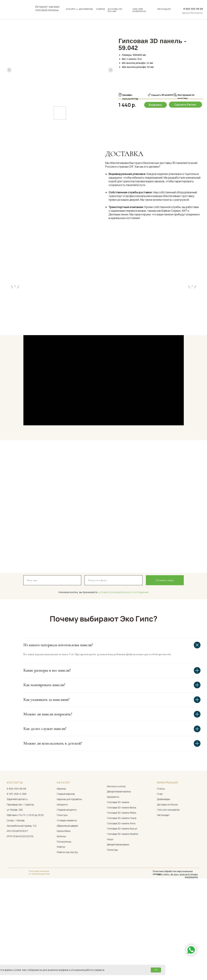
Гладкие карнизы (66, 886)
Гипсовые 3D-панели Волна (122, 899)
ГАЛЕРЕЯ (100, 9)
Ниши (110, 931)
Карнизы (61, 880)
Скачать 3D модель (162, 95)
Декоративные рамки (118, 936)
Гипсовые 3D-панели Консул (122, 920)
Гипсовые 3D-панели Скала (122, 910)
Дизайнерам (164, 891)
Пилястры (112, 941)
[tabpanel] (103, 190)
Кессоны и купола (116, 878)
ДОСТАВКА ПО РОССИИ (115, 10)
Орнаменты (113, 889)
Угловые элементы (67, 912)
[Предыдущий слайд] (15, 331)
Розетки (61, 939)
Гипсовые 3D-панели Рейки (122, 905)
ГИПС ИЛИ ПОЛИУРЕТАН (139, 10)
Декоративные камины (119, 883)
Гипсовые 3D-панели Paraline (122, 926)
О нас (160, 886)
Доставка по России (167, 896)
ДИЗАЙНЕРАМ (86, 9)
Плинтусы (62, 907)
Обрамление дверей (67, 917)
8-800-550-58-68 (193, 9)
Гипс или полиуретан (168, 902)
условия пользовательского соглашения (123, 684)
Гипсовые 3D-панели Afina (121, 915)
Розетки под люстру (67, 944)
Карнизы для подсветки (69, 891)
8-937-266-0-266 (17, 886)
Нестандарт (163, 907)
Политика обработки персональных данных (173, 964)
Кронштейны (64, 923)
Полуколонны (64, 933)
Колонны (61, 928)
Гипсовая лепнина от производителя (39, 964)
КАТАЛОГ (71, 9)
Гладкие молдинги (67, 902)
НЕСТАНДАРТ (164, 9)
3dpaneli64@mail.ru (17, 891)
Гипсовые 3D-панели (118, 894)
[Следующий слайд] (192, 331)
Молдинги (62, 896)
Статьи (161, 880)
